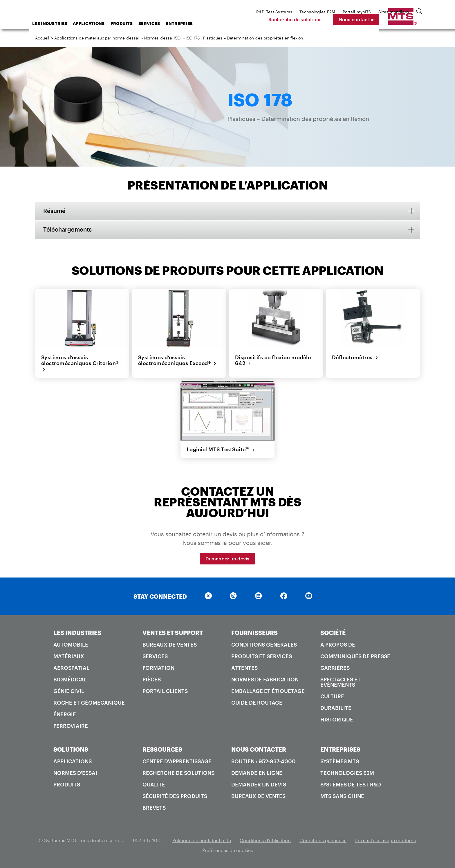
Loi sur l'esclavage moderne (386, 840)
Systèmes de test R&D (351, 784)
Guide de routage (257, 702)
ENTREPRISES (340, 749)
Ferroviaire (71, 726)
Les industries (96, 23)
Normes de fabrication (265, 679)
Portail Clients (165, 691)
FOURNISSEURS (254, 632)
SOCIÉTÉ (333, 632)
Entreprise (226, 23)
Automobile (71, 644)
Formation (158, 667)
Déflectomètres (355, 357)
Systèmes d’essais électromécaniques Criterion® (80, 363)
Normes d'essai (75, 773)
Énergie (65, 714)
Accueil (42, 38)
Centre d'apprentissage (177, 761)
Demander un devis (227, 558)
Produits (168, 23)
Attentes (244, 667)
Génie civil (69, 691)
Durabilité (336, 708)
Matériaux (69, 656)
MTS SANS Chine (342, 796)
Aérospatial (71, 667)
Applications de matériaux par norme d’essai (96, 38)
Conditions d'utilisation (265, 840)
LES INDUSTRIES (77, 632)
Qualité (154, 784)
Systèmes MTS (340, 761)
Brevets (154, 807)
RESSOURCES (162, 749)
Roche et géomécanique (89, 702)
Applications (135, 23)
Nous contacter (397, 19)
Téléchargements (68, 230)
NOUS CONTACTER (259, 749)
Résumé (55, 211)
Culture (332, 696)
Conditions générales (264, 644)
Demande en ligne (257, 773)
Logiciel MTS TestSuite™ (221, 449)
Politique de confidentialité (202, 840)
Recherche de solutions (336, 19)
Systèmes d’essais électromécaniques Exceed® (177, 360)
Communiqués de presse (355, 656)
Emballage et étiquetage (268, 691)
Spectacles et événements (341, 682)
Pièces (152, 679)
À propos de (338, 644)
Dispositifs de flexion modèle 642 (273, 360)
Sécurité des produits (175, 796)
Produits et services (262, 656)
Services (196, 23)
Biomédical (70, 679)
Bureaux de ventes (170, 644)
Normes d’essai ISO (162, 38)
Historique (337, 719)
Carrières (335, 667)
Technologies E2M (347, 773)
